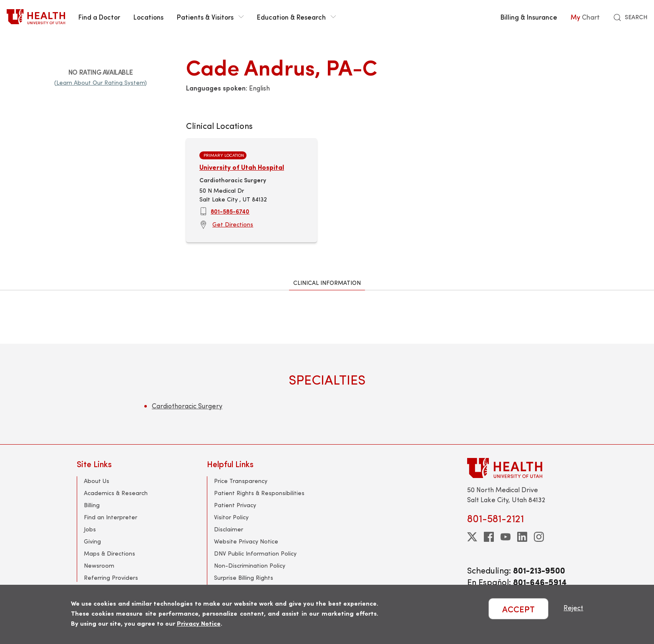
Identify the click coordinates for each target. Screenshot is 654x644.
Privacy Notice (199, 623)
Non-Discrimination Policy (250, 565)
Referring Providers (111, 577)
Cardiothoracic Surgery (187, 406)
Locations (148, 17)
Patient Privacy (235, 505)
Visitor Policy (231, 517)
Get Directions (233, 224)
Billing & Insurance (529, 17)
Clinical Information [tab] (327, 283)
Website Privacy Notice (246, 541)
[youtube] (506, 537)
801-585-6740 (230, 211)
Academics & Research (116, 493)
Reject (573, 608)
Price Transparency (241, 481)
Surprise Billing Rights (244, 577)
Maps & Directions (109, 553)
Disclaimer (229, 529)
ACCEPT (518, 609)
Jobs (90, 529)
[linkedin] (522, 537)
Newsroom (99, 565)
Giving (92, 541)
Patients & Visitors (210, 17)
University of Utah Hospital (242, 167)
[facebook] (489, 537)
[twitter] (472, 537)
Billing (92, 505)
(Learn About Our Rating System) (101, 82)
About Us (97, 481)
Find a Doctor (99, 17)
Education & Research (296, 17)
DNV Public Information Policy (255, 553)
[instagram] (539, 537)
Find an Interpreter (111, 517)
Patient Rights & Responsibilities (259, 493)
